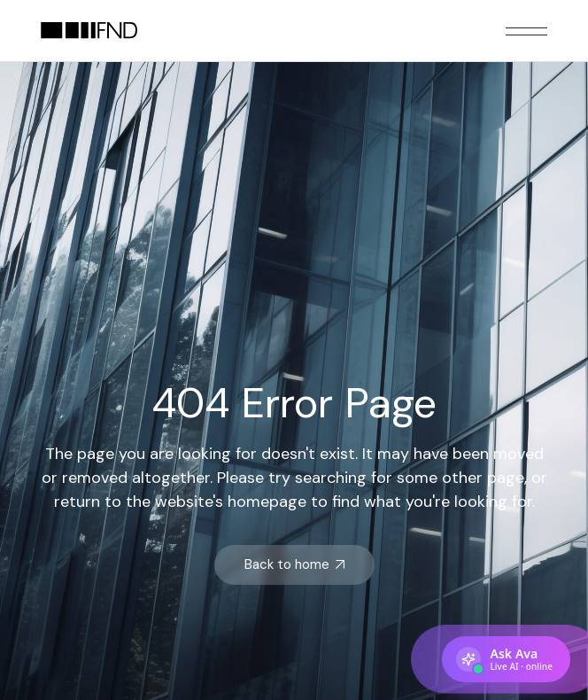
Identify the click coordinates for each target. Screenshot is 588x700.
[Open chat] (506, 659)
